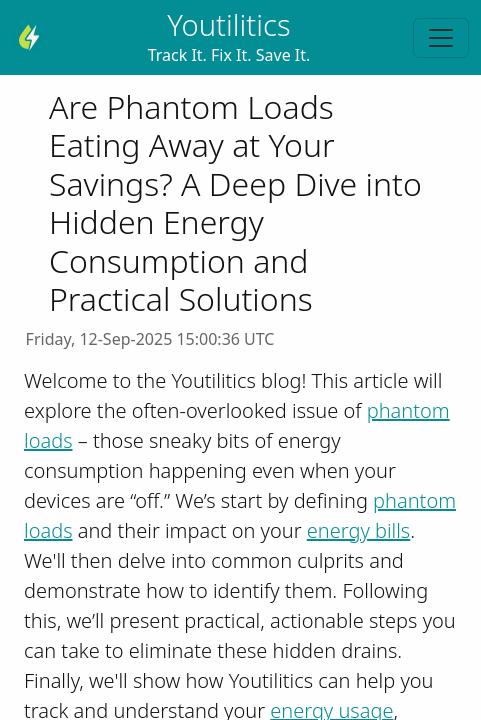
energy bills (358, 530)
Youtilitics (228, 25)
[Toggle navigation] (441, 38)
